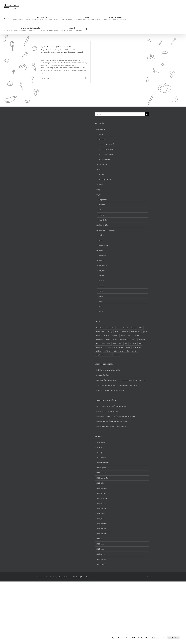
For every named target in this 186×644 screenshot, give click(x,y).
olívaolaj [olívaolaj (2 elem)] (133, 343)
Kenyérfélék (103, 266)
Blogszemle (103, 200)
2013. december (102, 524)
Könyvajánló (103, 220)
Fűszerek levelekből (107, 144)
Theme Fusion (86, 577)
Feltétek (101, 260)
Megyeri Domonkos (47, 50)
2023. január (100, 448)
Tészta (101, 311)
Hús (100, 170)
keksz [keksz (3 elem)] (108, 339)
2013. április (100, 554)
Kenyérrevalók (45, 52)
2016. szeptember (102, 478)
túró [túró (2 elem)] (128, 351)
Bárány (103, 174)
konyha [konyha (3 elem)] (134, 339)
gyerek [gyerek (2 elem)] (98, 335)
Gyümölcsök (103, 164)
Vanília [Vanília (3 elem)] (134, 351)
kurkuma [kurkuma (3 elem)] (142, 339)
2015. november (102, 488)
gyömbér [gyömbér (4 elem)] (106, 335)
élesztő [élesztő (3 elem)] (116, 355)
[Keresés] (147, 114)
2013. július (100, 539)
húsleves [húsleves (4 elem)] (115, 335)
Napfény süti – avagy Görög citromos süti (110, 390)
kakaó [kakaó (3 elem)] (130, 335)
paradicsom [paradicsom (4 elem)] (100, 347)
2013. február (101, 564)
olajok (101, 185)
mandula (72, 52)
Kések (100, 240)
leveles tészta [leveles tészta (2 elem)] (106, 343)
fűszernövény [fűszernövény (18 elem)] (136, 332)
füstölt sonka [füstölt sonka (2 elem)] (100, 332)
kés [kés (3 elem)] (97, 343)
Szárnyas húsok (106, 180)
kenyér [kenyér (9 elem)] (115, 339)
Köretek (101, 276)
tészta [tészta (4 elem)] (122, 351)
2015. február (101, 513)
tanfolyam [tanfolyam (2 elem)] (107, 351)
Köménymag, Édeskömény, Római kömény (121, 416)
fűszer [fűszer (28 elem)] (117, 332)
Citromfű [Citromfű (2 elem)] (125, 328)
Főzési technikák (102, 225)
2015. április (100, 503)
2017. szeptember (102, 463)
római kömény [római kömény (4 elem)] (118, 347)
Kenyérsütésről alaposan (119, 406)
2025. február (101, 442)
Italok (100, 210)
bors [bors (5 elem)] (118, 328)
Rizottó (101, 291)
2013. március (101, 559)
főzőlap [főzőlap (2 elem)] (110, 332)
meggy (78, 52)
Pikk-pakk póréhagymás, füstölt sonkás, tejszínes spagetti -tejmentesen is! (121, 380)
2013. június (100, 544)
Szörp (100, 306)
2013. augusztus (102, 534)
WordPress (77, 577)
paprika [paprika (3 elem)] (141, 343)
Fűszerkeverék (106, 159)
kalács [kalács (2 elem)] (137, 335)
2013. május (100, 549)
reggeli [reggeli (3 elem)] (109, 347)
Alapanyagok (101, 129)
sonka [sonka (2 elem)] (128, 347)
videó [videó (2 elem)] (109, 355)
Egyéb (99, 195)
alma (58, 52)
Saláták (101, 296)
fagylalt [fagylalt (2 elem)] (133, 328)
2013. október (101, 529)
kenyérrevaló (65, 52)
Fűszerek (102, 139)
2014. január (100, 519)
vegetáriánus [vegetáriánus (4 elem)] (100, 355)
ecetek (101, 134)
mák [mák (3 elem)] (120, 343)
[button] (87, 29)
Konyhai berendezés (105, 245)
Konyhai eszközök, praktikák (106, 230)
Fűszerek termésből (107, 154)
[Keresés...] (120, 114)
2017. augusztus (102, 468)
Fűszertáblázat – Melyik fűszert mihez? (113, 426)
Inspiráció (102, 205)
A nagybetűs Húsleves (104, 375)
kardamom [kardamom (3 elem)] (100, 339)
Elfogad (173, 638)
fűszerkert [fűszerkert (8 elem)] (125, 332)
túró (82, 52)
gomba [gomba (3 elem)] (145, 332)
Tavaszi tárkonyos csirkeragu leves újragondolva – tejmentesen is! (118, 385)
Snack (100, 301)
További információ (158, 638)
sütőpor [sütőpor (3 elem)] (99, 351)
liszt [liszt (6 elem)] (115, 343)
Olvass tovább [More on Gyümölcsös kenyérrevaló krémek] (45, 78)
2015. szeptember (102, 498)
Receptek (100, 250)
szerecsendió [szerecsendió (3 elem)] (137, 347)
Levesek (101, 281)
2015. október (101, 493)
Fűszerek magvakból (108, 149)
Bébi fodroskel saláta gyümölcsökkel (109, 370)
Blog (98, 190)
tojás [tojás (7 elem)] (115, 351)
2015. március (101, 508)
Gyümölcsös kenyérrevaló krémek (57, 46)
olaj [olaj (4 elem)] (126, 343)
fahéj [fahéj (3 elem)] (141, 328)
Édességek (102, 255)
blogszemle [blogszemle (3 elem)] (110, 328)
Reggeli (101, 286)
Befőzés (101, 235)
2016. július (100, 483)
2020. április (100, 453)
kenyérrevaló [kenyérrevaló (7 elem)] (124, 339)
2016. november (102, 473)
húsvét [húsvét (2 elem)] (123, 335)
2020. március (101, 458)
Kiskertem (102, 215)
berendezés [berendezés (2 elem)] (100, 328)
